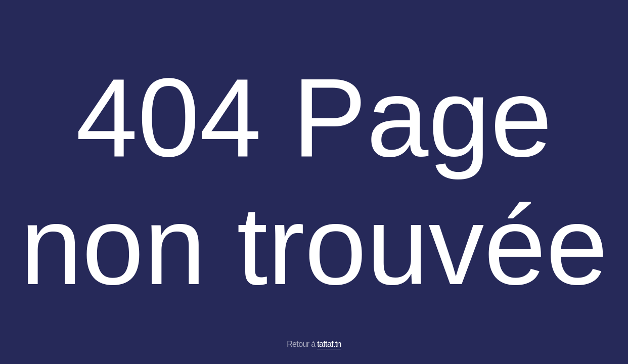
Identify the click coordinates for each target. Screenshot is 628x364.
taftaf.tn (329, 344)
